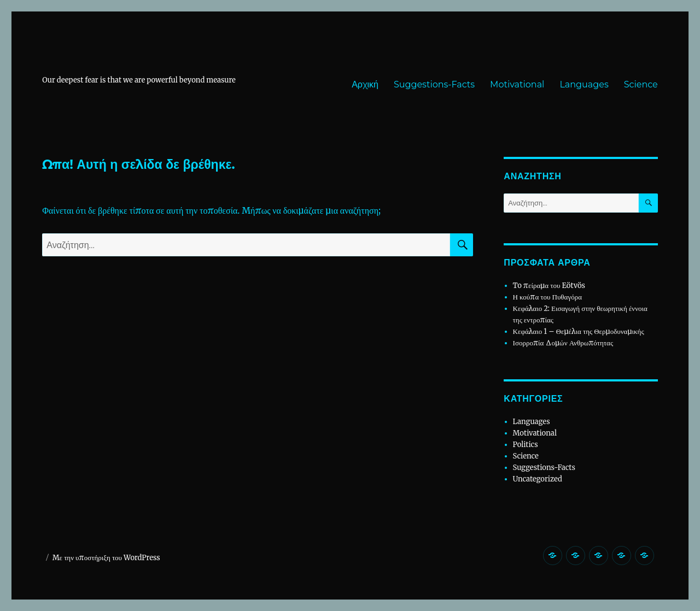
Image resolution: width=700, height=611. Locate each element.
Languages (584, 84)
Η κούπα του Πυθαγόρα (547, 297)
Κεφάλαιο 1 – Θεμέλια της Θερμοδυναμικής (579, 331)
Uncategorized (538, 479)
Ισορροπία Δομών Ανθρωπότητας (563, 343)
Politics (526, 445)
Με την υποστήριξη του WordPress (106, 558)
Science (641, 84)
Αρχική (365, 84)
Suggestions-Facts (434, 84)
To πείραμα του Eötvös (550, 286)
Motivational (517, 84)
